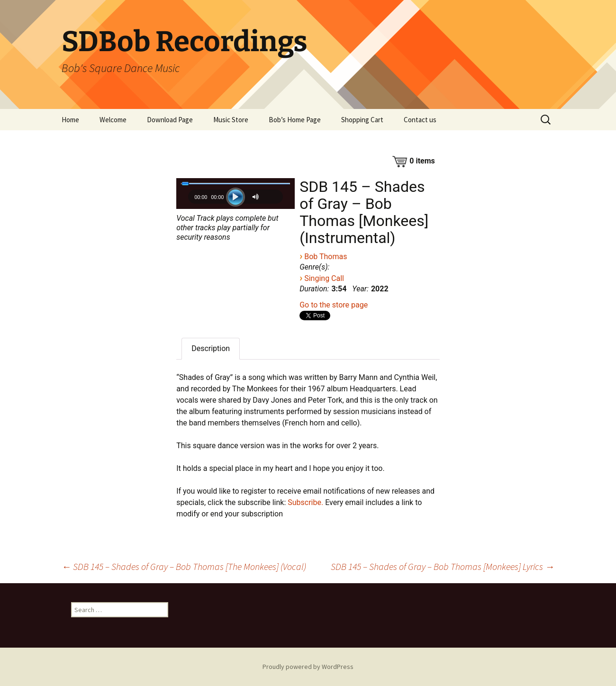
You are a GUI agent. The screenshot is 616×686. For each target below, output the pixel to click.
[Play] (236, 197)
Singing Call (324, 278)
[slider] (236, 184)
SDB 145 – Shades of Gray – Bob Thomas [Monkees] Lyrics (443, 566)
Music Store (231, 120)
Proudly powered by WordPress (308, 667)
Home (70, 120)
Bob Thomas (326, 257)
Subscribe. (305, 502)
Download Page (170, 120)
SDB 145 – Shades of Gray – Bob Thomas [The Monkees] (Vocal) (184, 566)
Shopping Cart (362, 120)
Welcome (113, 120)
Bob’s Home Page (295, 120)
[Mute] (257, 197)
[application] (236, 199)
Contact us (420, 120)
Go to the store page (334, 305)
